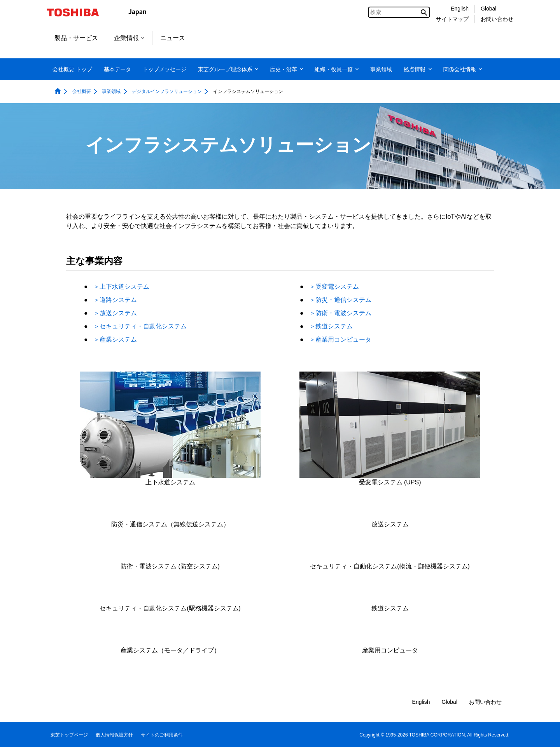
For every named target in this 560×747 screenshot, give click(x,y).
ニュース (173, 38)
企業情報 (129, 38)
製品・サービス (76, 38)
